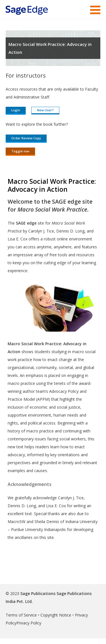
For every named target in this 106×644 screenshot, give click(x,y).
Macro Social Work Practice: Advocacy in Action (50, 48)
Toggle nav (20, 151)
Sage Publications (38, 593)
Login (16, 110)
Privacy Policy (29, 623)
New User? (45, 110)
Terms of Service (21, 615)
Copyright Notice (56, 615)
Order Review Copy (26, 138)
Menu (95, 10)
